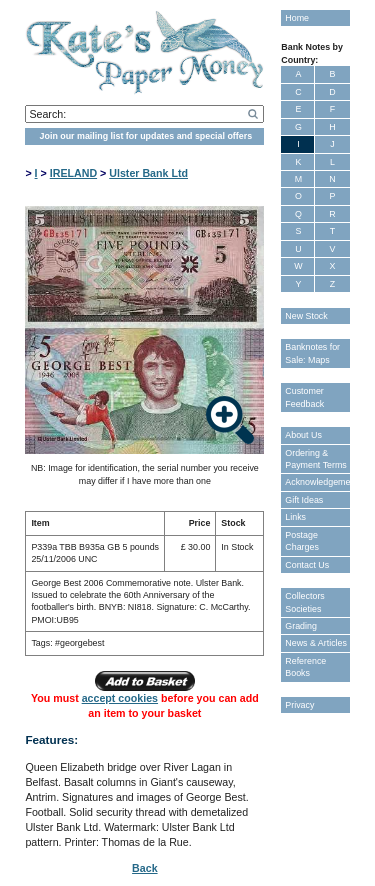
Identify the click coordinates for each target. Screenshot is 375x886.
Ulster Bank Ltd (148, 173)
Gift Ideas (304, 500)
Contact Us (307, 565)
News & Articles (316, 643)
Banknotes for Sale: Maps (312, 353)
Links (295, 517)
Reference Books (305, 667)
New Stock (306, 316)
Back (144, 868)
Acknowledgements (317, 482)
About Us (303, 435)
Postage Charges (302, 541)
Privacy (299, 705)
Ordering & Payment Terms (316, 459)
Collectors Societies (304, 602)
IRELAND (73, 173)
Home (297, 18)
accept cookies (120, 698)
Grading (301, 626)
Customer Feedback (304, 397)
